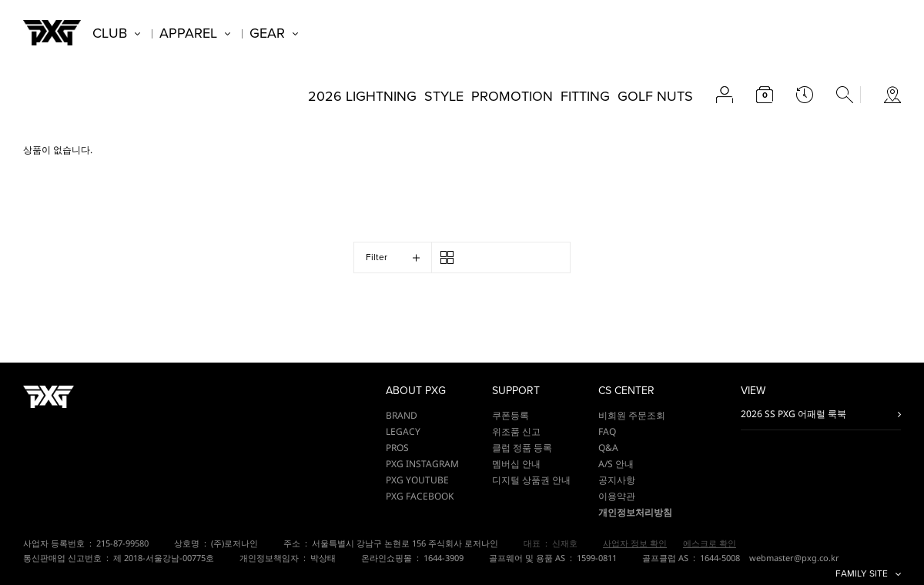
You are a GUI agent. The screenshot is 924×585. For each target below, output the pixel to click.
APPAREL (188, 33)
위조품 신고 (516, 431)
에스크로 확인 (710, 543)
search (845, 95)
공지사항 (617, 480)
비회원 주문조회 (632, 415)
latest (805, 95)
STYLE (444, 96)
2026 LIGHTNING (362, 96)
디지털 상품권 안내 (531, 480)
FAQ (607, 431)
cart (765, 95)
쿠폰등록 (511, 415)
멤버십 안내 (516, 464)
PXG (52, 33)
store (892, 95)
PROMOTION (512, 96)
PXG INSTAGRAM (422, 464)
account (725, 95)
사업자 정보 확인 (635, 543)
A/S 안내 (616, 464)
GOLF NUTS (655, 96)
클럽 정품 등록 (522, 448)
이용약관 (617, 496)
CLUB (110, 33)
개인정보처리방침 (635, 512)
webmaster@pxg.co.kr (794, 558)
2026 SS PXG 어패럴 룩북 (793, 414)
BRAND (402, 415)
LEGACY (403, 431)
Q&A (608, 448)
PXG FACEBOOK (420, 496)
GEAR (267, 33)
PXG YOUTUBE (417, 480)
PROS (397, 448)
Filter (377, 257)
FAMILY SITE (862, 574)
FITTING (585, 96)
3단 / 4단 (447, 257)
